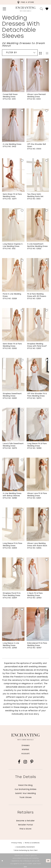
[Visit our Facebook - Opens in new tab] (19, 762)
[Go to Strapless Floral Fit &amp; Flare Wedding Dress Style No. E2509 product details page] (13, 574)
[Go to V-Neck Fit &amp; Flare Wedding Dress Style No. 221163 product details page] (38, 574)
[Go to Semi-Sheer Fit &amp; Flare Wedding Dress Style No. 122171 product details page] (13, 175)
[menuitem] (26, 2)
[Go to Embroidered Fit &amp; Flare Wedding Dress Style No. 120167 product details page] (38, 624)
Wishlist (26, 749)
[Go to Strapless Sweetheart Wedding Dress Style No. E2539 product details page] (13, 375)
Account (26, 754)
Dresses (26, 745)
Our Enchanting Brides (26, 789)
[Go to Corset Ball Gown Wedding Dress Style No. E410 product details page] (13, 75)
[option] (13, 82)
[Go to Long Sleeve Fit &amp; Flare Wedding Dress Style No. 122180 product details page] (38, 424)
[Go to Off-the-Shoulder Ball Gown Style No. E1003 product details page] (38, 125)
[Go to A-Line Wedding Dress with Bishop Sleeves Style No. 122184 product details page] (13, 474)
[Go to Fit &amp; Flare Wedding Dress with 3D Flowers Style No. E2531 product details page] (38, 275)
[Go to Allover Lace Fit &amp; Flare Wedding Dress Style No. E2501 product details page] (38, 474)
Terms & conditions (32, 843)
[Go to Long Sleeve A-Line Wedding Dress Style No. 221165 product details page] (13, 624)
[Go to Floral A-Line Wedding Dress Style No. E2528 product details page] (13, 275)
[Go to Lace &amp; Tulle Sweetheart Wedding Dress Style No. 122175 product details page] (13, 424)
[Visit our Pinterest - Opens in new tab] (32, 762)
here (25, 866)
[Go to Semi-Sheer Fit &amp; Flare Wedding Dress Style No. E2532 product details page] (13, 325)
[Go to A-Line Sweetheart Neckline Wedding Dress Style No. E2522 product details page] (38, 225)
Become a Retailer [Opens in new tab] (26, 821)
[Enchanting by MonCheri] (26, 737)
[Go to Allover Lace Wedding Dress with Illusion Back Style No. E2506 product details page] (38, 524)
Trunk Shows (25, 797)
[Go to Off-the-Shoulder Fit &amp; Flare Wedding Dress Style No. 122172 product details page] (38, 375)
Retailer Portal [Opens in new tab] (26, 825)
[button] (4, 9)
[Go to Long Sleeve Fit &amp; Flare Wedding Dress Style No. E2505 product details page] (13, 524)
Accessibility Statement (26, 847)
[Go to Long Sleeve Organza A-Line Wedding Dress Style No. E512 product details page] (13, 225)
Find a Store (26, 829)
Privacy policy (17, 843)
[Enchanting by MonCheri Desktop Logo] (26, 9)
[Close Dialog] (2, 861)
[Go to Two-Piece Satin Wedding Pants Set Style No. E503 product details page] (38, 175)
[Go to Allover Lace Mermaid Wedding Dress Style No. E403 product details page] (38, 75)
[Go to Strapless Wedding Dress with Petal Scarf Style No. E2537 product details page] (38, 325)
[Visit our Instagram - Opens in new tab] (25, 762)
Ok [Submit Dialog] (48, 861)
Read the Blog (25, 785)
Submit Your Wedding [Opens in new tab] (26, 793)
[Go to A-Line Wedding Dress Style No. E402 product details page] (13, 125)
